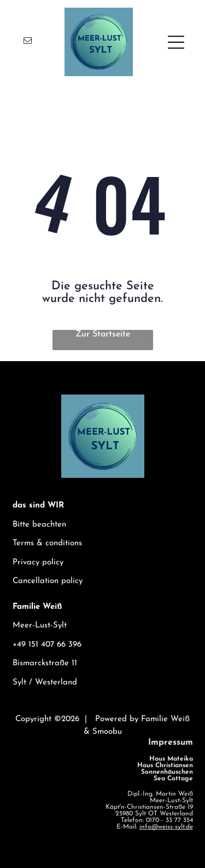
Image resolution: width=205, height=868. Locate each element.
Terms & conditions (47, 543)
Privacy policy (38, 563)
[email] (28, 42)
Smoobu (107, 732)
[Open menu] (176, 42)
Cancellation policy (48, 581)
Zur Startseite (103, 334)
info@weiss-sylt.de (166, 827)
